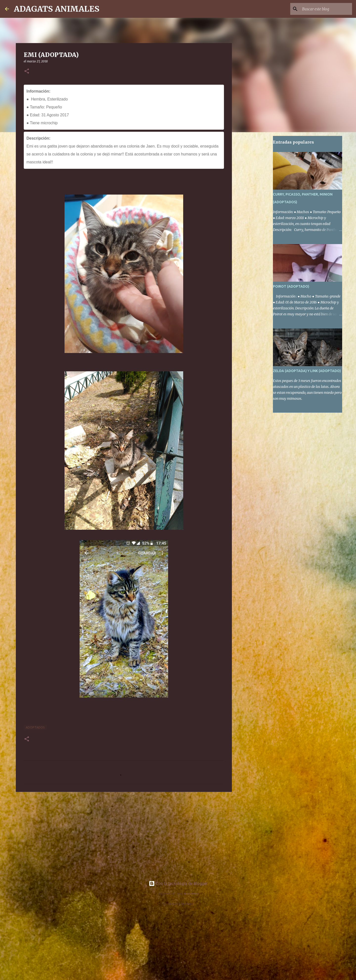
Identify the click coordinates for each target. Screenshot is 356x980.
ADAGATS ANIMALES (57, 9)
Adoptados (35, 727)
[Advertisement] (124, 834)
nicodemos (191, 894)
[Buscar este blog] (326, 9)
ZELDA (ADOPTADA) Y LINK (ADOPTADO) (307, 371)
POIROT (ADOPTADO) (291, 286)
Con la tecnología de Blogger (178, 883)
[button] (27, 71)
